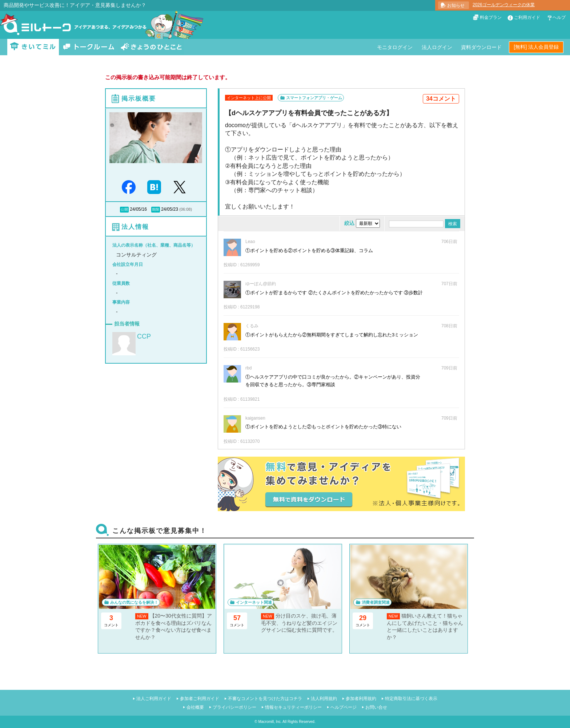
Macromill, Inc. (270, 722)
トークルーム (89, 47)
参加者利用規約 (361, 699)
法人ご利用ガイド (154, 699)
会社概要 (195, 707)
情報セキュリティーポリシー (293, 707)
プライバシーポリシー (234, 707)
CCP (144, 336)
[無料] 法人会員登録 (536, 47)
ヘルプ (559, 17)
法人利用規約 (324, 699)
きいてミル (33, 47)
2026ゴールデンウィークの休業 (504, 5)
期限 (156, 209)
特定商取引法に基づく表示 (411, 699)
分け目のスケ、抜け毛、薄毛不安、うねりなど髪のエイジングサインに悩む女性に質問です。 (299, 623)
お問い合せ (376, 707)
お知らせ (456, 5)
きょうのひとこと (151, 47)
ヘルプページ (344, 707)
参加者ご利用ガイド (200, 699)
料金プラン (491, 17)
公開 (124, 209)
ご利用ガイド (527, 17)
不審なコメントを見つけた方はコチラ (265, 699)
